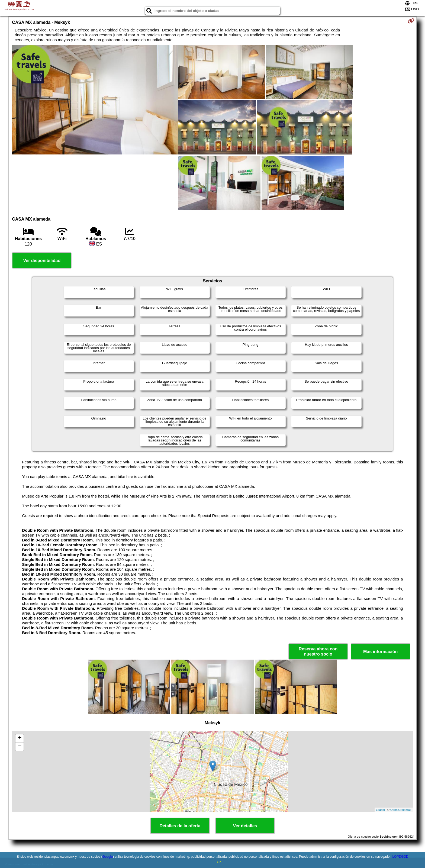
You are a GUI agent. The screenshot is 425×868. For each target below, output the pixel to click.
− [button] (20, 747)
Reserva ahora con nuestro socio (318, 651)
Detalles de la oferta (180, 826)
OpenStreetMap (401, 810)
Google (107, 857)
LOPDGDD (400, 857)
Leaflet (380, 810)
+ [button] (20, 738)
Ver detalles (245, 826)
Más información (380, 652)
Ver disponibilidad (42, 261)
